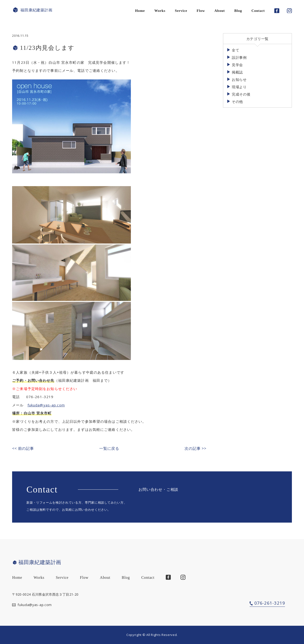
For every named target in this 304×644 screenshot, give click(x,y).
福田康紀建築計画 (32, 10)
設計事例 (239, 57)
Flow (201, 11)
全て (236, 50)
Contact (258, 11)
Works (160, 11)
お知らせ (239, 79)
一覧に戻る (109, 448)
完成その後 (241, 94)
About (220, 11)
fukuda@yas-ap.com (46, 405)
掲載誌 (237, 72)
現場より (239, 87)
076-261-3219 (270, 603)
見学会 (237, 65)
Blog (238, 11)
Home (140, 11)
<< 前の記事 (23, 448)
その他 (237, 101)
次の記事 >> (195, 448)
